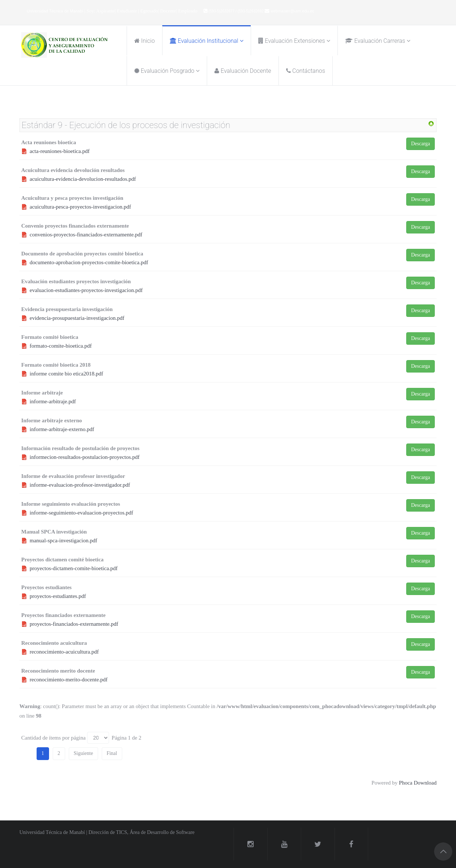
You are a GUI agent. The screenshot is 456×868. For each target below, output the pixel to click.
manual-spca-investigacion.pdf (63, 540)
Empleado (188, 11)
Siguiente (83, 753)
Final (112, 753)
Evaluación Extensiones (292, 41)
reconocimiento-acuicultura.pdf (64, 652)
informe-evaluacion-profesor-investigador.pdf (80, 485)
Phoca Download (418, 783)
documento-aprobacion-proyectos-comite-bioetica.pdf (89, 262)
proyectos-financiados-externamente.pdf (74, 624)
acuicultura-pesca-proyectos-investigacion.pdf (80, 207)
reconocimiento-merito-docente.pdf (69, 680)
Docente (168, 11)
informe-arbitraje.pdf (53, 401)
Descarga (421, 144)
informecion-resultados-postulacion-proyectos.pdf (85, 457)
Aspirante (106, 11)
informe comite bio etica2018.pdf (66, 374)
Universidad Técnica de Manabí (56, 11)
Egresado (149, 11)
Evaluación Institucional (204, 41)
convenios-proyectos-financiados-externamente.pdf (86, 235)
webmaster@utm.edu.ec (292, 11)
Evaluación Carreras (375, 41)
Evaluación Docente (243, 71)
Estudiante (127, 11)
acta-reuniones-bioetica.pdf (60, 151)
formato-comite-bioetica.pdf (61, 346)
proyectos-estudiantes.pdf (58, 596)
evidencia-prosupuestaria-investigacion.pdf (77, 318)
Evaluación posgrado (165, 71)
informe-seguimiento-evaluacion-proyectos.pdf (81, 513)
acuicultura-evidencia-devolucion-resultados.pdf (83, 179)
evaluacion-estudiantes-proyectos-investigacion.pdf (86, 290)
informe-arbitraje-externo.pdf (62, 429)
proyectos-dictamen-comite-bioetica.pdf (74, 568)
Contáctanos (306, 71)
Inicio (145, 41)
